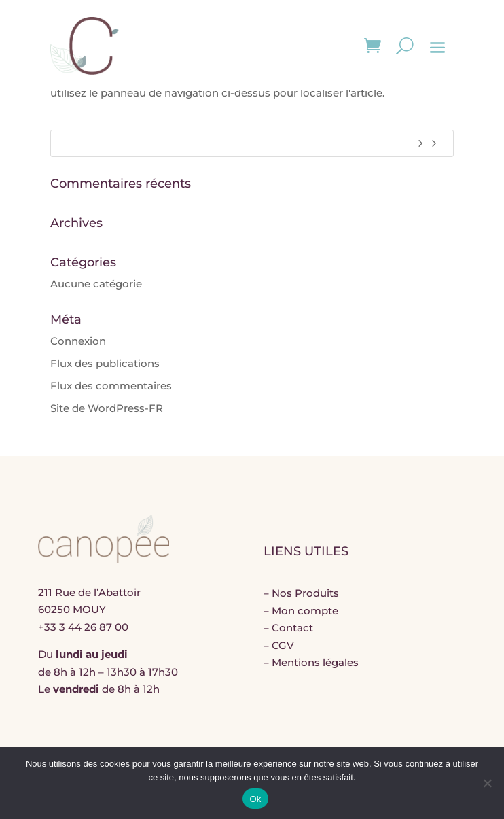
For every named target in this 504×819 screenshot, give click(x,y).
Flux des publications (105, 363)
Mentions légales (315, 662)
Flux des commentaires (111, 386)
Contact (292, 628)
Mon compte (305, 611)
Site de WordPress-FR (107, 408)
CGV (283, 645)
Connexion (78, 341)
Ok (255, 799)
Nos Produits (305, 593)
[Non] (487, 783)
